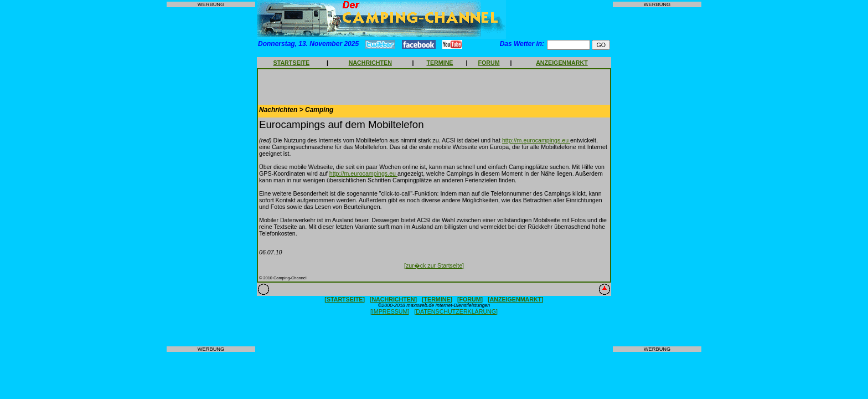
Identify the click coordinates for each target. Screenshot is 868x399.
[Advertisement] (211, 177)
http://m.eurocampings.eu (536, 140)
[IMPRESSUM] (390, 311)
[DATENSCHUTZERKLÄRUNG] (456, 311)
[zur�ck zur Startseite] (434, 265)
